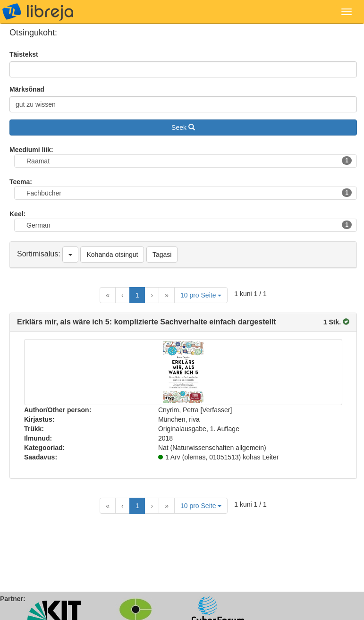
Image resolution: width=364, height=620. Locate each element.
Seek (183, 127)
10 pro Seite (201, 295)
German (189, 225)
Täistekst (24, 54)
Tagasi (162, 255)
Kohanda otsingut (112, 255)
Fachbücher (189, 193)
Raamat (189, 161)
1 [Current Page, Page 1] (137, 295)
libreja (38, 12)
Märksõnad (27, 89)
